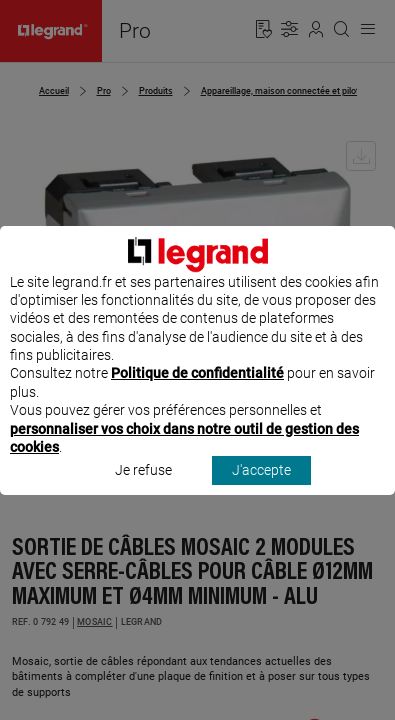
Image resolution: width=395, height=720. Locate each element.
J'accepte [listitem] (261, 489)
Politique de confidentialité (197, 392)
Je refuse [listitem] (143, 489)
